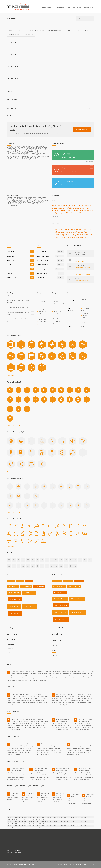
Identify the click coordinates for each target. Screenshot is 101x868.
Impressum (73, 865)
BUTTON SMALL (13, 587)
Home (23, 19)
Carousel (20, 30)
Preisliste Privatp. (63, 865)
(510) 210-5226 (79, 261)
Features (11, 30)
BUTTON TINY (11, 581)
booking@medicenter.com (83, 268)
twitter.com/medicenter (82, 281)
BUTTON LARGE (14, 607)
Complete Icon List (13, 376)
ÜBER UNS (71, 8)
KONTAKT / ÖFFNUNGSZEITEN (85, 8)
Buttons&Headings (14, 35)
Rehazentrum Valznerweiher (20, 865)
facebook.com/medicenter (83, 274)
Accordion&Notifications (55, 30)
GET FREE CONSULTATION (82, 130)
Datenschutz (82, 865)
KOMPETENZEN (61, 8)
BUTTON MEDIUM (14, 593)
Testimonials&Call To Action (35, 30)
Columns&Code (29, 35)
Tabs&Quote (71, 30)
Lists (80, 30)
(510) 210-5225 (79, 259)
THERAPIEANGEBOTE (48, 8)
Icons (87, 30)
